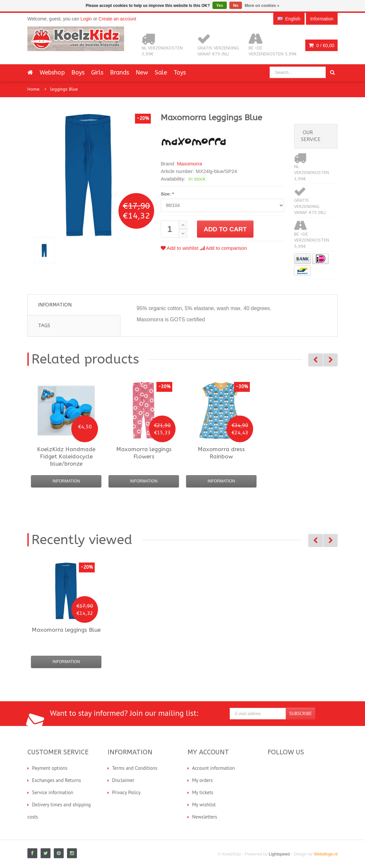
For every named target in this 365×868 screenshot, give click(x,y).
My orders (202, 780)
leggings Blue (64, 89)
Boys (78, 72)
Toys (180, 72)
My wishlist (204, 805)
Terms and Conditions (135, 768)
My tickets (203, 792)
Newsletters (205, 817)
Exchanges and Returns (56, 780)
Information (55, 305)
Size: (167, 194)
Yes (220, 6)
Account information (214, 768)
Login (86, 19)
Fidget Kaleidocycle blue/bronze (66, 456)
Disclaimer (123, 780)
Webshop (52, 72)
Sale (161, 72)
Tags (44, 326)
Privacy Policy (127, 792)
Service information (53, 792)
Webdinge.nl (326, 854)
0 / (321, 45)
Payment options (50, 768)
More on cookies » (262, 6)
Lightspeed (279, 854)
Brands (119, 72)
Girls (97, 72)
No (236, 6)
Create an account (117, 19)
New (142, 72)
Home (33, 89)
